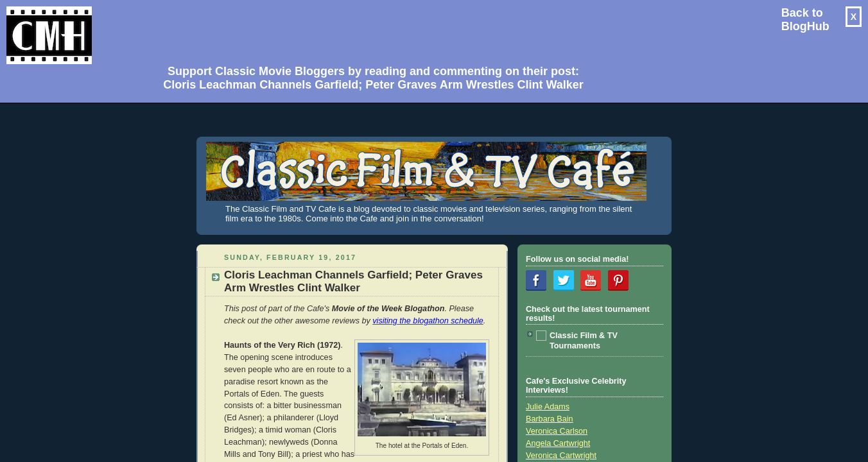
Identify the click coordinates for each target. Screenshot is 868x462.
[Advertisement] (369, 30)
